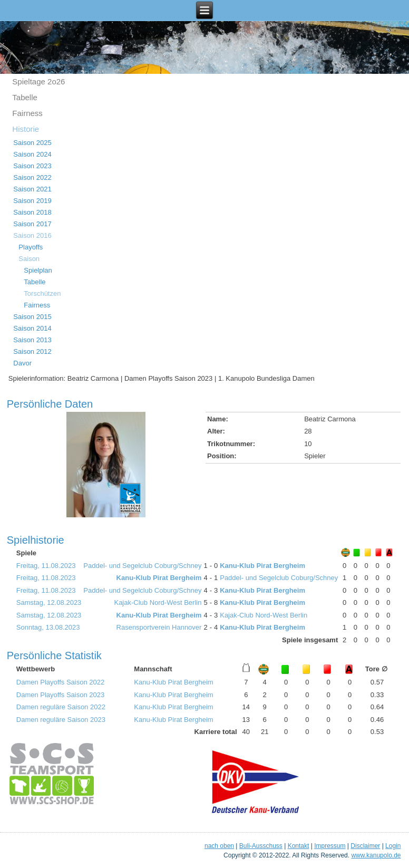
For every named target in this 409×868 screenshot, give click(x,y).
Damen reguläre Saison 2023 (61, 720)
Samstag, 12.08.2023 (49, 602)
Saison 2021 (32, 189)
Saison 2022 (32, 177)
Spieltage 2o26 (38, 81)
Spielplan (38, 270)
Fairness (27, 113)
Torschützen (42, 293)
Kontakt (299, 846)
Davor (22, 363)
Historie (26, 129)
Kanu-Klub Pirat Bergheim (262, 566)
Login (393, 846)
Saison (29, 259)
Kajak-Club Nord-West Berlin (158, 602)
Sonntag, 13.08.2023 (48, 627)
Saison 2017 (32, 224)
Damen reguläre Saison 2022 (61, 707)
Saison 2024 (32, 154)
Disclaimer (365, 846)
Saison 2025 (32, 143)
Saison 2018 (32, 212)
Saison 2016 (32, 235)
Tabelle (25, 97)
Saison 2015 (32, 317)
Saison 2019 (32, 201)
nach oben (219, 846)
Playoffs (31, 247)
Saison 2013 (32, 340)
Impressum (330, 846)
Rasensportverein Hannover (159, 627)
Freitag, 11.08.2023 (46, 566)
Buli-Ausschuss (261, 846)
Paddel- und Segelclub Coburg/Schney (142, 566)
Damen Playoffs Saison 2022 (60, 682)
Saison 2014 (32, 328)
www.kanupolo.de (376, 855)
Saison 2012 (32, 351)
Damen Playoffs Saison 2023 (60, 695)
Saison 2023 (32, 166)
